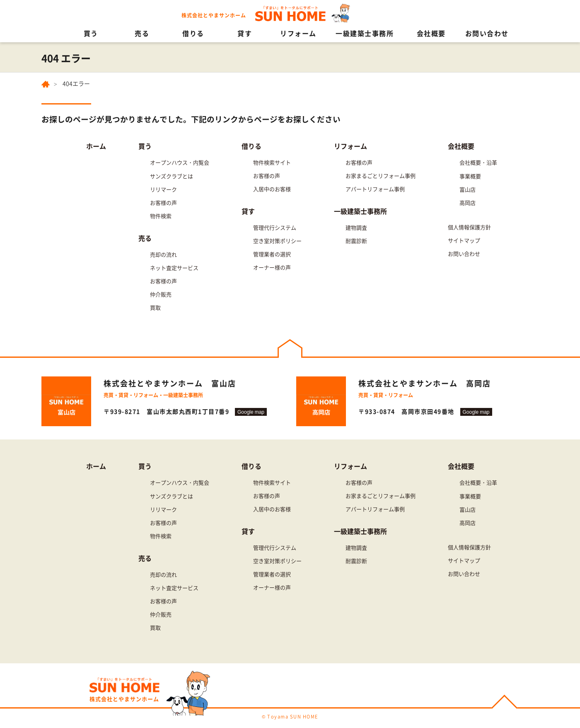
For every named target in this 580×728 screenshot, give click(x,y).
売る (142, 33)
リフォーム (298, 33)
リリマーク (163, 189)
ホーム (96, 146)
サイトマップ (464, 240)
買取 (155, 307)
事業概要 (470, 176)
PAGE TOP (504, 703)
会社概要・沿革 (478, 162)
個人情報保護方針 (469, 227)
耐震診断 (356, 241)
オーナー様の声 (272, 267)
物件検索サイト (272, 162)
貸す (245, 33)
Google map (251, 412)
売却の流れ (163, 254)
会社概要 (431, 33)
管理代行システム (275, 227)
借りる (193, 33)
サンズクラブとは (172, 176)
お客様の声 (163, 203)
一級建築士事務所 (365, 33)
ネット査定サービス (174, 268)
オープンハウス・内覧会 (180, 162)
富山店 (468, 189)
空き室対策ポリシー (277, 241)
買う (91, 33)
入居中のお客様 (272, 189)
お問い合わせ (487, 33)
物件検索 (161, 216)
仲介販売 (161, 294)
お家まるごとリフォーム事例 (381, 176)
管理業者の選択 (272, 254)
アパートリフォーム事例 (375, 189)
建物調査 (356, 227)
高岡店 (468, 203)
